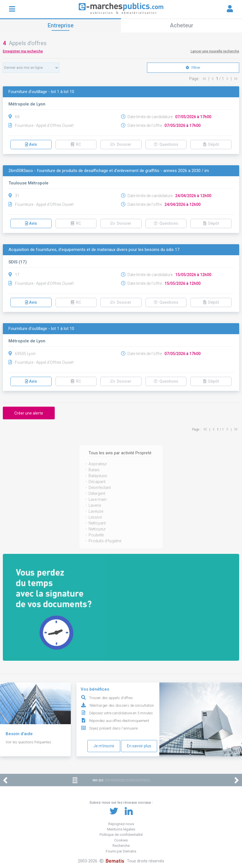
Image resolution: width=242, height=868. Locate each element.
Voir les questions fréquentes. (29, 742)
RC (76, 144)
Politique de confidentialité (121, 835)
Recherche (121, 846)
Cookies (121, 840)
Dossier (121, 144)
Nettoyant (97, 523)
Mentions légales (121, 829)
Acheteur (181, 25)
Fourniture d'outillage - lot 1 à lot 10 (41, 92)
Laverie (95, 505)
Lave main (98, 499)
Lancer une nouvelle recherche (215, 51)
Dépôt (211, 144)
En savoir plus (139, 746)
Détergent (97, 494)
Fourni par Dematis (121, 851)
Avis (31, 144)
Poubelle (96, 535)
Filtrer (193, 68)
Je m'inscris (104, 746)
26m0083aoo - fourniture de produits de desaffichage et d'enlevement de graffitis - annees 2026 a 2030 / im (109, 171)
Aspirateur (98, 464)
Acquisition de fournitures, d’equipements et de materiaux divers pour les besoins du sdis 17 (94, 250)
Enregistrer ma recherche (23, 51)
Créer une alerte (29, 413)
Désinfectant (100, 488)
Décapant (97, 482)
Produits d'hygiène (105, 541)
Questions (166, 144)
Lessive (95, 517)
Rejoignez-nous (121, 824)
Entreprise (61, 25)
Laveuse (96, 511)
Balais (94, 470)
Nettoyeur (97, 529)
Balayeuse (98, 476)
